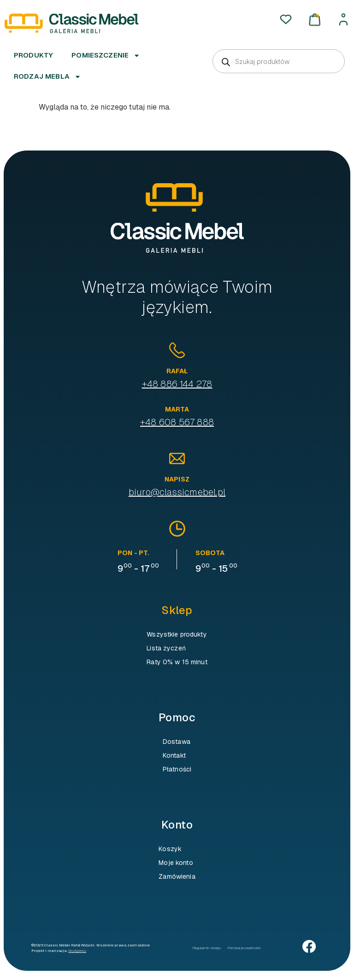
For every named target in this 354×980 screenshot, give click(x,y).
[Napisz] (177, 458)
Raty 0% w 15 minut (177, 662)
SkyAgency (77, 951)
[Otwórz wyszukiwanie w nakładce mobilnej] (279, 61)
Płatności (177, 769)
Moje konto (176, 863)
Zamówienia (177, 876)
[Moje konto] (343, 19)
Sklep (177, 610)
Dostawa (177, 742)
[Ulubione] (286, 19)
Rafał (177, 371)
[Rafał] (177, 350)
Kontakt (174, 755)
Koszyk (170, 849)
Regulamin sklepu (207, 948)
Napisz (177, 479)
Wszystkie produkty (177, 634)
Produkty (33, 55)
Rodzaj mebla (47, 77)
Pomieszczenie (106, 55)
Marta (177, 409)
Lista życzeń (166, 648)
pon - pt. (133, 553)
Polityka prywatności (244, 948)
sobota (210, 553)
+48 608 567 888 (177, 422)
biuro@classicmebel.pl (177, 492)
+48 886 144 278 (177, 384)
